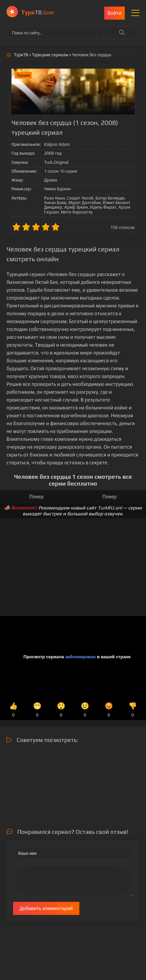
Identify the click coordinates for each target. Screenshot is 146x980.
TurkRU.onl (110, 508)
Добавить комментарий (46, 908)
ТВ (38, 12)
